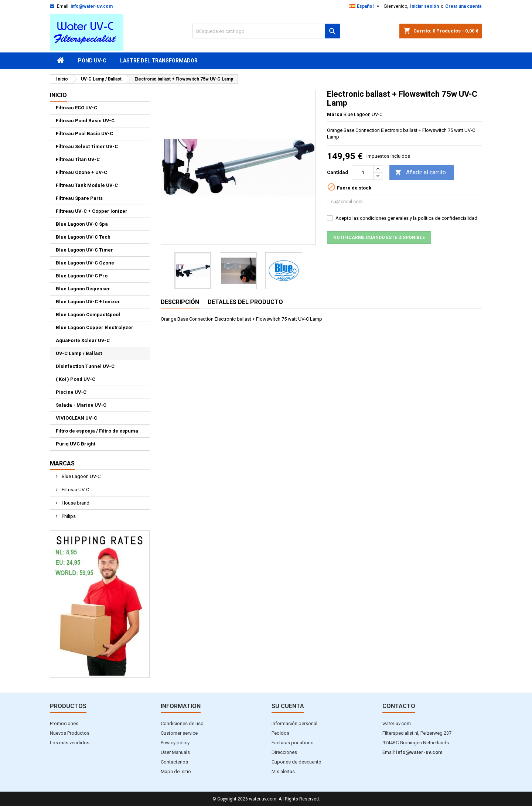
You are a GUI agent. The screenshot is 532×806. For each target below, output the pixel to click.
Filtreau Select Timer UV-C (87, 146)
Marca (335, 114)
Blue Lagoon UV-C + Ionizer (88, 302)
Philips (68, 516)
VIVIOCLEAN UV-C (76, 418)
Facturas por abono (293, 743)
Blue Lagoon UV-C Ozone (85, 263)
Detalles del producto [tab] (245, 302)
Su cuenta (288, 706)
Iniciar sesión (424, 6)
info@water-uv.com (92, 6)
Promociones (64, 723)
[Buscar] (266, 31)
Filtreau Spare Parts (79, 198)
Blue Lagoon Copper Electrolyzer (95, 327)
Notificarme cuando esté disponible (379, 238)
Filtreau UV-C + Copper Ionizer (92, 211)
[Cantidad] (363, 173)
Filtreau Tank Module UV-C (87, 185)
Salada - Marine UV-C (81, 405)
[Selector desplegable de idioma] (365, 6)
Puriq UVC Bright (76, 444)
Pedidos (280, 733)
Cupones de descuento (296, 762)
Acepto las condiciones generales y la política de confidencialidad (406, 218)
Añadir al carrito (420, 173)
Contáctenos (174, 762)
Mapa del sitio (176, 771)
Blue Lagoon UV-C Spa (82, 224)
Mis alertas (283, 771)
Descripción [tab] (180, 302)
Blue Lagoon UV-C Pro (82, 276)
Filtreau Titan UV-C (78, 159)
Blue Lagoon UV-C (81, 476)
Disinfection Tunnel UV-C (85, 366)
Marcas (62, 463)
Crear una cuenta (463, 6)
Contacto (399, 706)
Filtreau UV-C (75, 490)
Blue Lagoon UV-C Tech (83, 237)
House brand (75, 503)
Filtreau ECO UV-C (76, 108)
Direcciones (284, 752)
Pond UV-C (92, 61)
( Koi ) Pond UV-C (76, 379)
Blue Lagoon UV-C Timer (84, 250)
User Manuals (175, 752)
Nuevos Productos (70, 733)
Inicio (58, 95)
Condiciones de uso (182, 723)
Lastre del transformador (159, 61)
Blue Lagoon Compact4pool (88, 315)
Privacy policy (175, 743)
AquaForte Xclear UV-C (83, 340)
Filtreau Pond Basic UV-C (85, 121)
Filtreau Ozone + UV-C (81, 172)
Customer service (179, 733)
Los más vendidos (70, 743)
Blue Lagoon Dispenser (83, 289)
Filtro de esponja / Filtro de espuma (97, 431)
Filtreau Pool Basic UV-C (84, 134)
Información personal (294, 723)
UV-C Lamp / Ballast (79, 353)
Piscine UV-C (71, 392)
